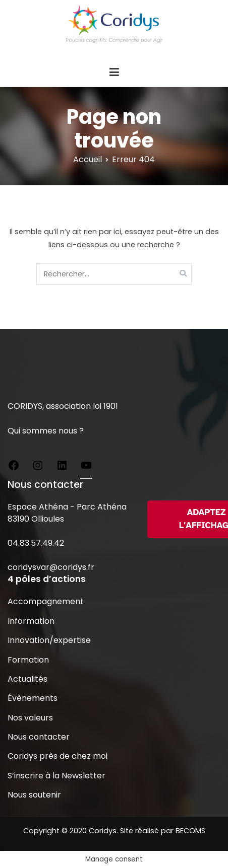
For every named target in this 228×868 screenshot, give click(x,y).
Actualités (27, 679)
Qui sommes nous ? (46, 431)
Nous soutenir (34, 795)
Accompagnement (46, 601)
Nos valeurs (30, 718)
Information (31, 621)
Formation (28, 660)
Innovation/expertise (49, 640)
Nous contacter (39, 737)
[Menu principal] (114, 73)
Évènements (33, 698)
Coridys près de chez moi (58, 756)
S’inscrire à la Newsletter (56, 776)
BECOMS (190, 831)
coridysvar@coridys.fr (51, 567)
